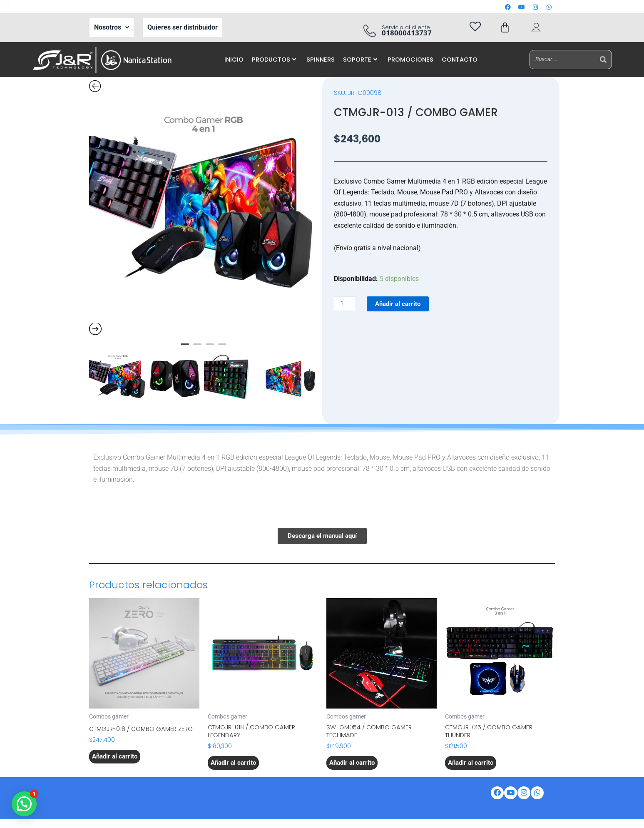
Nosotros (112, 27)
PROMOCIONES (410, 60)
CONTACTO (460, 60)
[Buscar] (603, 59)
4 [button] (222, 348)
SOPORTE (360, 60)
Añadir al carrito (401, 304)
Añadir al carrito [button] (116, 766)
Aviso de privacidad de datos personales (296, 803)
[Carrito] (505, 27)
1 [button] (185, 348)
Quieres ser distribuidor (183, 27)
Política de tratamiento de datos (178, 803)
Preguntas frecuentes (398, 803)
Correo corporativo (269, 792)
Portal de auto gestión (343, 792)
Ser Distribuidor (205, 792)
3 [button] (210, 348)
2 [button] (197, 348)
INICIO (234, 60)
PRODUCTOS (274, 60)
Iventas (401, 792)
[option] (204, 209)
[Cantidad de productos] (346, 304)
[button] (112, 27)
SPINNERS (321, 60)
